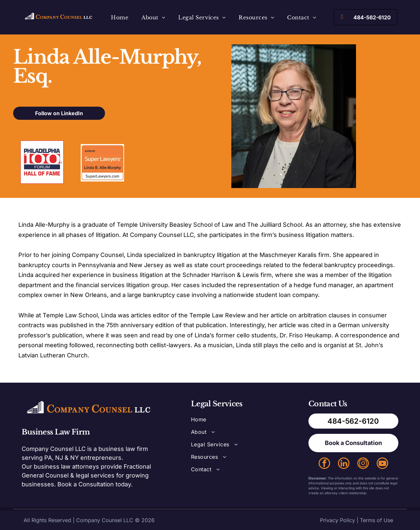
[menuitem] (120, 17)
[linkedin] (344, 464)
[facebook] (324, 464)
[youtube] (382, 464)
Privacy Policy (337, 520)
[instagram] (363, 464)
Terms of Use (377, 520)
